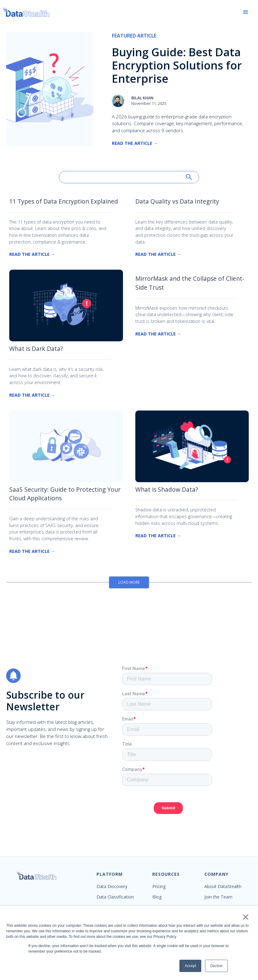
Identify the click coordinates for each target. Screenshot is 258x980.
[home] (26, 12)
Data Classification (115, 897)
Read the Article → (135, 143)
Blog (157, 897)
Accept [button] (190, 966)
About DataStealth (223, 887)
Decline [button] (216, 966)
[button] (246, 12)
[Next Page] (129, 582)
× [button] (246, 917)
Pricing (159, 887)
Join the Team (218, 897)
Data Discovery (112, 887)
